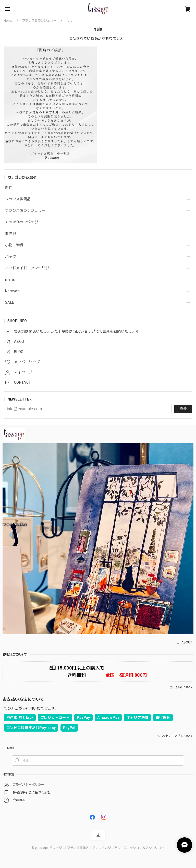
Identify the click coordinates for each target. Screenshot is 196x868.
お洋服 (11, 233)
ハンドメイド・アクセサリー (29, 268)
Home (8, 21)
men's (10, 279)
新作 (9, 187)
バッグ (11, 256)
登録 (183, 409)
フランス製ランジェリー (25, 210)
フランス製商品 (18, 199)
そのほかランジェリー (23, 222)
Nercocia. (13, 291)
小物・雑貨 (14, 245)
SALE (10, 302)
